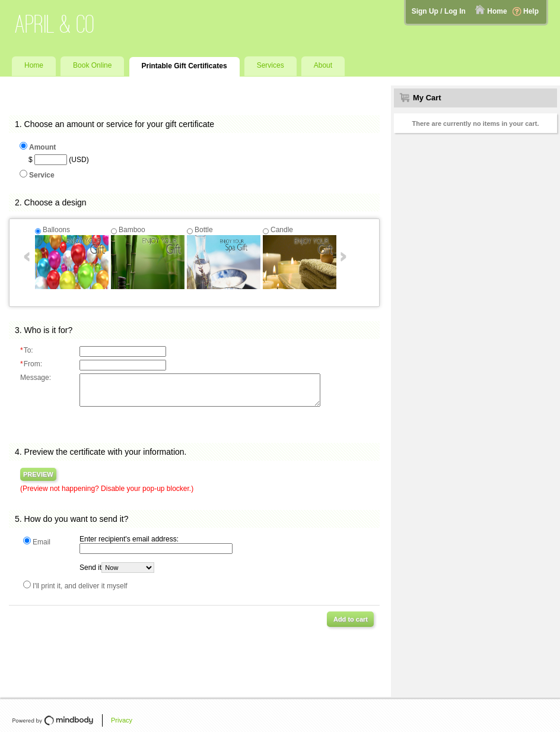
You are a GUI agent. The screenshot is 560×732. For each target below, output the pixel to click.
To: (27, 350)
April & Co (55, 24)
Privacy (122, 720)
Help (531, 11)
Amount (42, 147)
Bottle (204, 230)
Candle (282, 230)
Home (497, 11)
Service (42, 175)
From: (31, 364)
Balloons (56, 230)
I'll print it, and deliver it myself (80, 586)
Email (42, 542)
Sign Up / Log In (439, 11)
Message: (36, 378)
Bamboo (132, 230)
